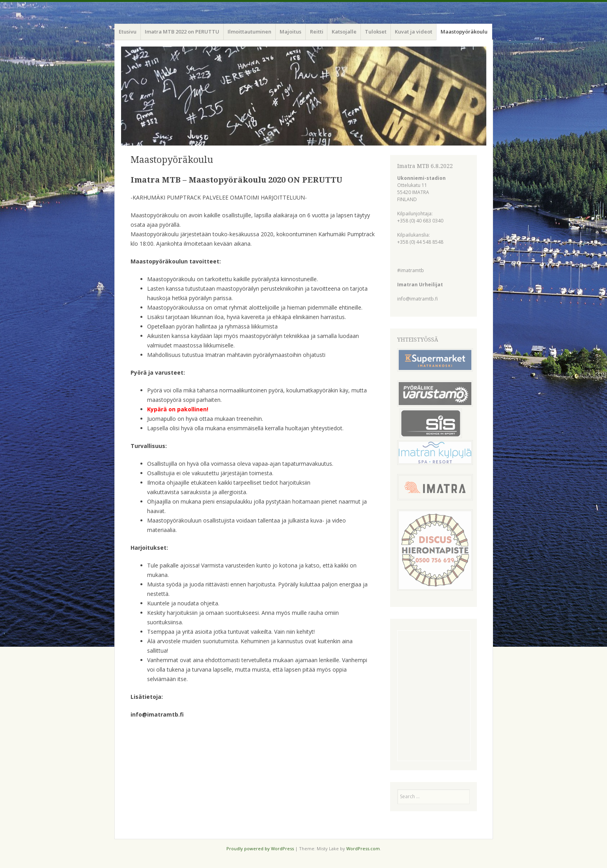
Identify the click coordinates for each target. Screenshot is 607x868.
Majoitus (290, 32)
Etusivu (128, 32)
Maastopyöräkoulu (464, 32)
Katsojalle (344, 32)
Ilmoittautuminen (249, 32)
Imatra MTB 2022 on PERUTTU (182, 32)
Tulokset (376, 32)
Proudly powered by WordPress (260, 848)
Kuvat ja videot (414, 32)
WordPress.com (363, 848)
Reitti (317, 32)
